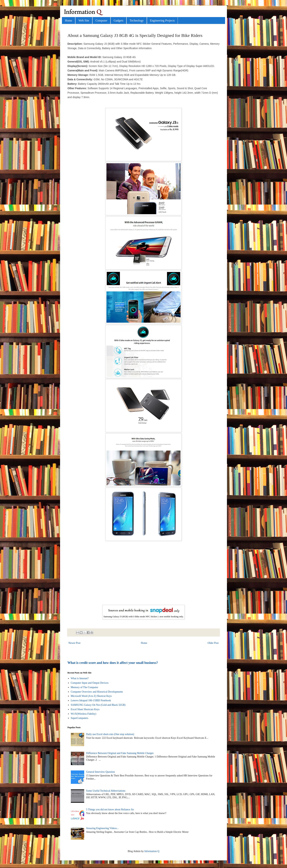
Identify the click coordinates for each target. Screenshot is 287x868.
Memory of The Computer (85, 687)
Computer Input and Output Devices (90, 683)
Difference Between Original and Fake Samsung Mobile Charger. (120, 753)
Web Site (84, 20)
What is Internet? (80, 678)
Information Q (152, 851)
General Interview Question (100, 772)
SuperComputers (80, 718)
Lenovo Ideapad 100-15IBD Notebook (91, 700)
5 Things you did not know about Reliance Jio (110, 809)
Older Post (213, 643)
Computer (101, 20)
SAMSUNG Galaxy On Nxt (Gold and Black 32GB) (98, 705)
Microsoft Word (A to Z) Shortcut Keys (91, 696)
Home (69, 20)
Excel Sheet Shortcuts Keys (85, 709)
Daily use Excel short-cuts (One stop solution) (110, 734)
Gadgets (118, 20)
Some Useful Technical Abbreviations (106, 791)
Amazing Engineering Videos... (102, 828)
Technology (137, 20)
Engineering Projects (162, 20)
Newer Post (74, 643)
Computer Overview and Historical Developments (97, 692)
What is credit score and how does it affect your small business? (113, 663)
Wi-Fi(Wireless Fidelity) (84, 714)
